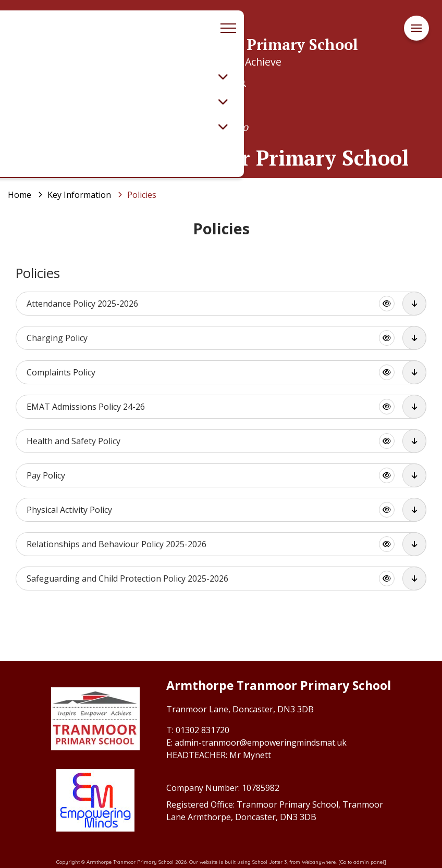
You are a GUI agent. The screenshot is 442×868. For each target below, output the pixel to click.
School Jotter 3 (269, 862)
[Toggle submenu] (223, 77)
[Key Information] (79, 195)
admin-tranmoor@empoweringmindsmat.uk (261, 743)
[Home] (20, 195)
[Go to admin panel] (362, 862)
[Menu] (416, 28)
